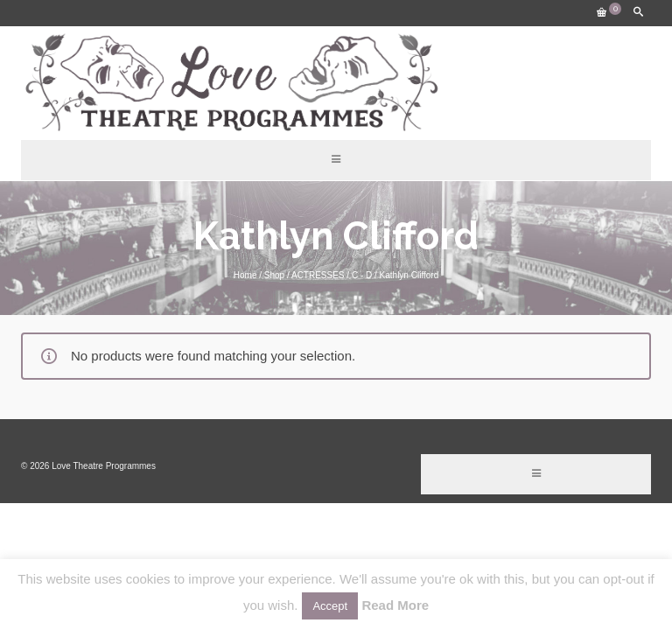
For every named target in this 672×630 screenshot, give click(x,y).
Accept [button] (330, 606)
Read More (395, 605)
